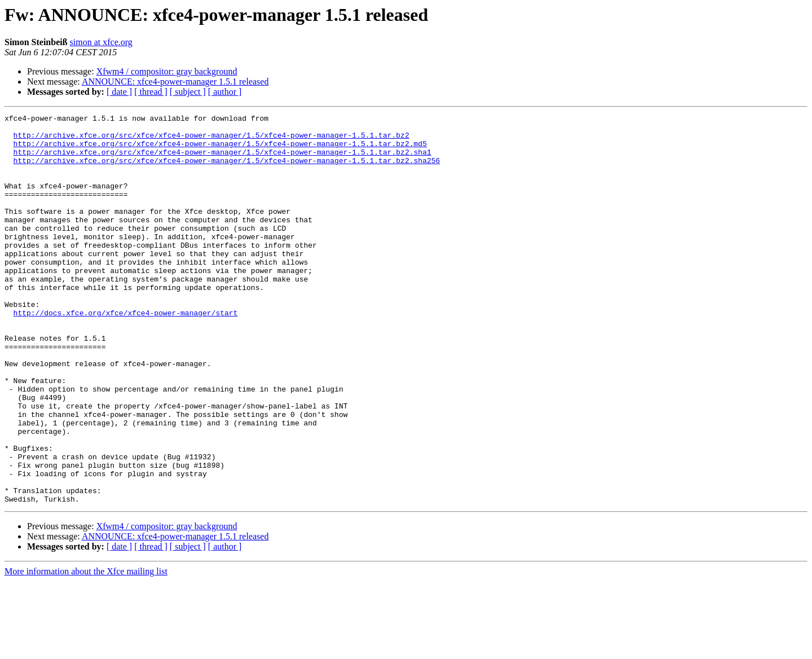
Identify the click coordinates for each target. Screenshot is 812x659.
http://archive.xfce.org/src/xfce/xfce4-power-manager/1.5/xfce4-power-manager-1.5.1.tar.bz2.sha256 (227, 170)
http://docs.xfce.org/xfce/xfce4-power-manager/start (126, 353)
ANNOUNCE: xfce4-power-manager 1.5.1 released (175, 82)
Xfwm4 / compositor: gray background (167, 71)
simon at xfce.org (101, 42)
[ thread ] (151, 92)
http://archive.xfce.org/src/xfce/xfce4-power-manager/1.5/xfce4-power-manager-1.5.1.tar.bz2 (211, 140)
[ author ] (225, 92)
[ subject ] (188, 92)
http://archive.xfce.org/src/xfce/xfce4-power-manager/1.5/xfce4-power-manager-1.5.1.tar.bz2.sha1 (222, 160)
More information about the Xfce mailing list (86, 649)
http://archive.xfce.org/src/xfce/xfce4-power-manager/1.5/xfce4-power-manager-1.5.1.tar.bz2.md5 (220, 150)
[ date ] (119, 92)
